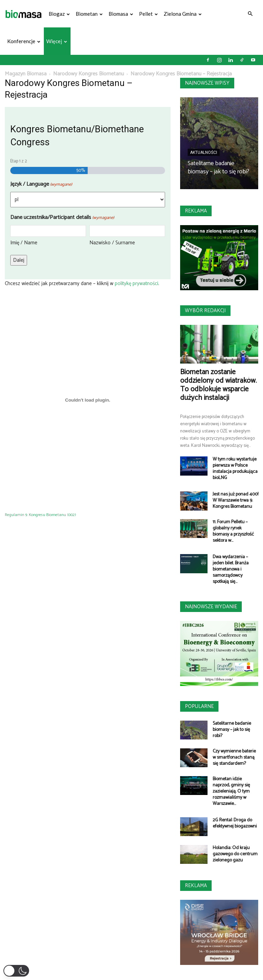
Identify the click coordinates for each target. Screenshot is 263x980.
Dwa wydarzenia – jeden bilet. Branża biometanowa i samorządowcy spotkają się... (231, 569)
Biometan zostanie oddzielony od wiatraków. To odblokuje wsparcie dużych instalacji (218, 385)
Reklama (196, 211)
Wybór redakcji (205, 311)
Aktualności (204, 152)
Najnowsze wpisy (207, 83)
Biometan (89, 14)
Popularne (199, 706)
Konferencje (24, 41)
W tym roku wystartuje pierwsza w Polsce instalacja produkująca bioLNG (235, 469)
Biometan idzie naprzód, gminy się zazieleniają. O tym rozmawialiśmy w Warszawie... (231, 791)
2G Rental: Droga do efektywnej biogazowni (235, 823)
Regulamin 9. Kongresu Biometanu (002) (40, 515)
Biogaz (59, 14)
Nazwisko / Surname (112, 243)
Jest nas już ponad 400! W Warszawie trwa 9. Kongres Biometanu (235, 500)
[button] (250, 14)
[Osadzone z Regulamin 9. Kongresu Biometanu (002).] (88, 400)
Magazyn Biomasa (26, 74)
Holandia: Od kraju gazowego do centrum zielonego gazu (235, 854)
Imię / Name (24, 243)
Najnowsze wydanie (211, 607)
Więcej (57, 41)
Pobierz (89, 515)
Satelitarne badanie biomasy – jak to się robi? (218, 168)
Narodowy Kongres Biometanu (89, 74)
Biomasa (121, 14)
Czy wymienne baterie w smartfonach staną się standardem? (234, 757)
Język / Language (41, 184)
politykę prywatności (136, 284)
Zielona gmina (183, 14)
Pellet (148, 14)
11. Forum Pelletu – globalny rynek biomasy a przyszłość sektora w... (233, 531)
